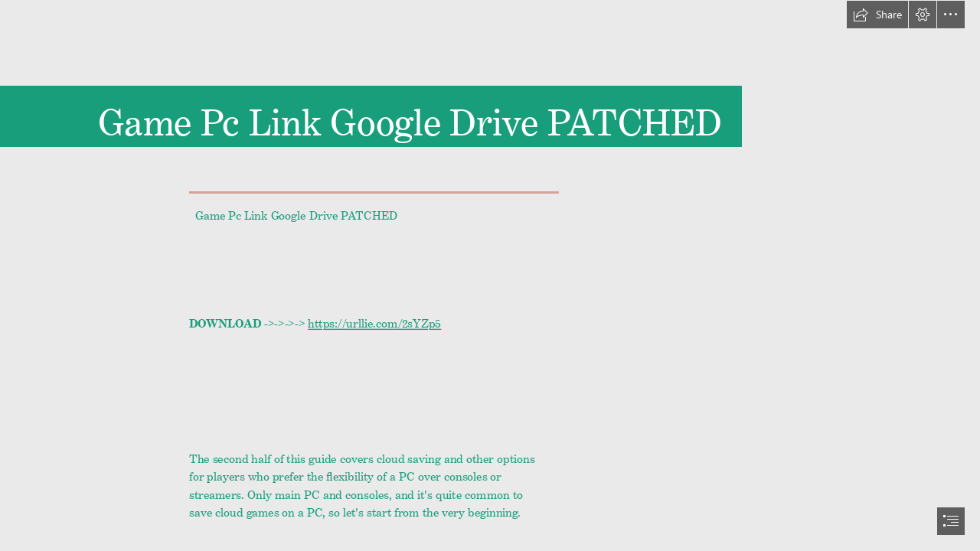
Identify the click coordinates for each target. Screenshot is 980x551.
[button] (877, 15)
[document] (490, 275)
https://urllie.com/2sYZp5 (374, 321)
